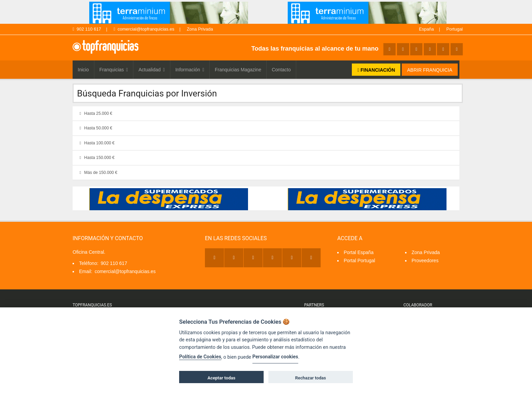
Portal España (359, 252)
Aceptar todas (222, 378)
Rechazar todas (311, 378)
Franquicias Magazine (238, 70)
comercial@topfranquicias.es (144, 29)
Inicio (83, 70)
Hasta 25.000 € (94, 113)
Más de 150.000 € (97, 173)
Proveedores (425, 261)
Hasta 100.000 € (96, 143)
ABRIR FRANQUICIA (430, 70)
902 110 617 (87, 29)
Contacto (281, 70)
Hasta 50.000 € (94, 128)
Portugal (455, 29)
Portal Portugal (359, 261)
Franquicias (114, 70)
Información (190, 70)
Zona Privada (200, 29)
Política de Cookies (200, 357)
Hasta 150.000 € (96, 158)
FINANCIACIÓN (376, 70)
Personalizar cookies (275, 357)
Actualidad (152, 70)
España (426, 29)
